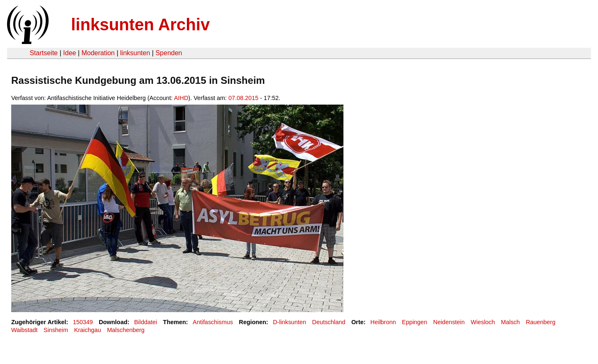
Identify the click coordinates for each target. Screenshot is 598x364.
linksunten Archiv (140, 24)
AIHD (181, 98)
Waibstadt (24, 330)
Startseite (44, 53)
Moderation (98, 53)
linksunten (135, 53)
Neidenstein (449, 322)
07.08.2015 (243, 98)
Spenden (169, 53)
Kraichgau (87, 330)
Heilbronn (383, 322)
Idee (70, 53)
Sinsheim (56, 330)
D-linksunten (289, 322)
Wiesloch (483, 322)
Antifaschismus (213, 322)
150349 (83, 322)
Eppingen (415, 322)
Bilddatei (146, 322)
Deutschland (329, 322)
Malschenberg (126, 330)
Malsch (510, 322)
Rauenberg (540, 322)
